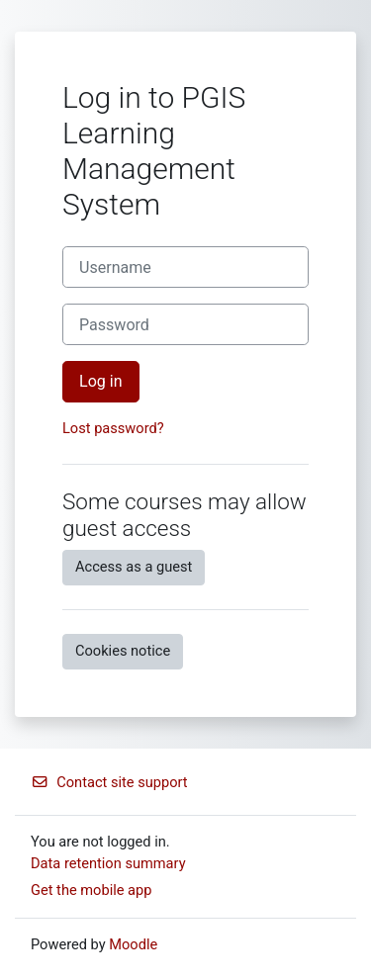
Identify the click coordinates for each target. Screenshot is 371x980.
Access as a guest (134, 567)
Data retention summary (108, 863)
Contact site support (109, 782)
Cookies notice (123, 651)
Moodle (133, 944)
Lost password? (113, 428)
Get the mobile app (91, 890)
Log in (101, 381)
